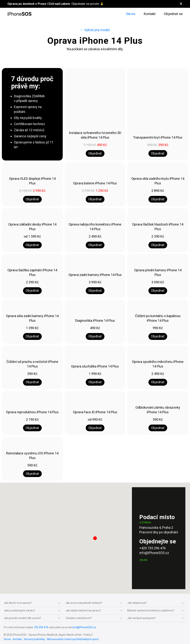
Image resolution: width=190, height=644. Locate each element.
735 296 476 (41, 627)
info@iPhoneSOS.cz (154, 553)
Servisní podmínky (34, 639)
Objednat (95, 153)
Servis (131, 14)
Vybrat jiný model (95, 30)
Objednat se (173, 14)
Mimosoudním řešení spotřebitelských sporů (73, 639)
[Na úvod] (19, 14)
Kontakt (150, 14)
